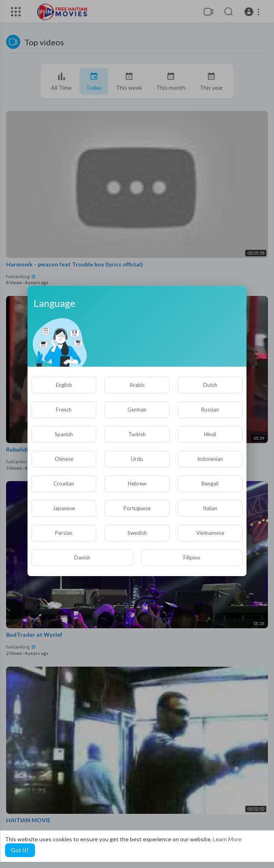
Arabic (137, 385)
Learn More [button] (227, 839)
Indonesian (210, 459)
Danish (82, 558)
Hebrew (137, 484)
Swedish (137, 533)
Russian (210, 410)
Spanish (64, 434)
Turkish (137, 434)
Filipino (192, 558)
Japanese (64, 508)
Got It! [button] (20, 850)
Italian (210, 508)
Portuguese (137, 508)
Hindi (210, 434)
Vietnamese (210, 533)
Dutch (210, 385)
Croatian (64, 484)
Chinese (64, 459)
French (64, 410)
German (137, 410)
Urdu (137, 459)
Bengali (210, 484)
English (64, 385)
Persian (64, 533)
